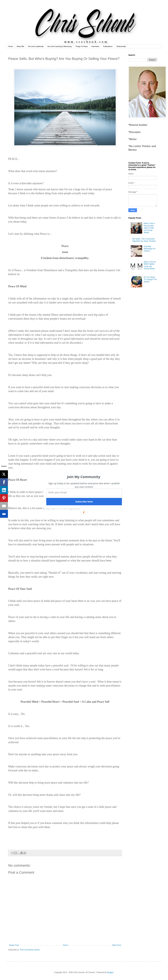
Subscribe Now (84, 501)
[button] (84, 477)
